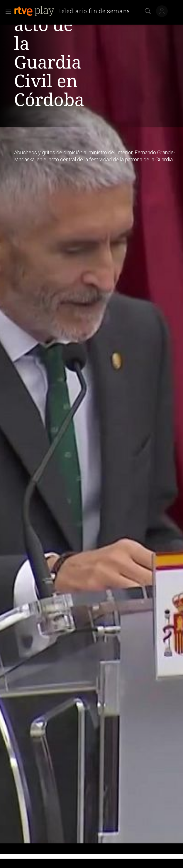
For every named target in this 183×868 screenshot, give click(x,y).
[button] (6, 11)
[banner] (74, 11)
